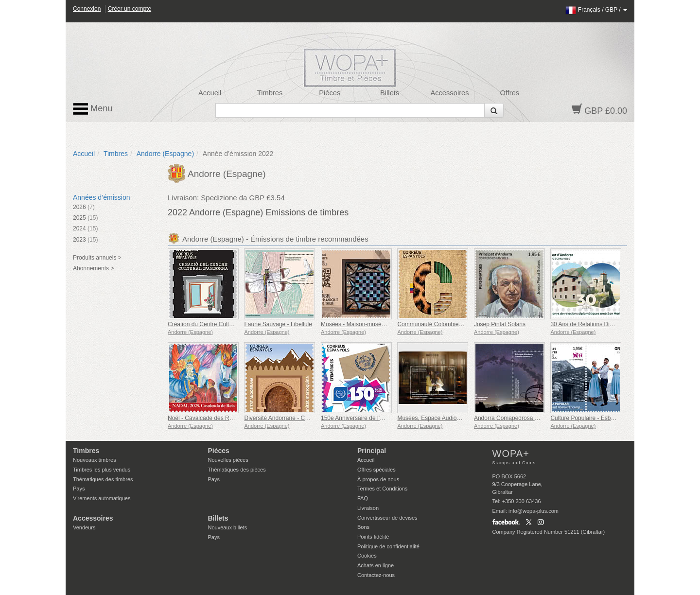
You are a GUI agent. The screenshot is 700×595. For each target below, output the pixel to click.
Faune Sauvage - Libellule (278, 324)
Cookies (367, 556)
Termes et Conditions (382, 489)
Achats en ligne (376, 565)
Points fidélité (373, 537)
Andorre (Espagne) (165, 154)
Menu (93, 109)
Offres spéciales (376, 470)
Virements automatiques (102, 498)
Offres (509, 93)
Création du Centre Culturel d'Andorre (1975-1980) (233, 324)
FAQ (363, 498)
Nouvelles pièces (228, 460)
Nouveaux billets (228, 527)
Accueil (210, 93)
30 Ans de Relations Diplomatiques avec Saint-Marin (618, 324)
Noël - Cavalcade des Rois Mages (212, 418)
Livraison (368, 508)
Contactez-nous (376, 575)
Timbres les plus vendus (102, 470)
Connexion (87, 9)
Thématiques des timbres (103, 479)
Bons (363, 527)
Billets (390, 93)
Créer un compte (130, 9)
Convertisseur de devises (387, 518)
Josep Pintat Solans (500, 324)
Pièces (330, 93)
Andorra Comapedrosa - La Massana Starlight (534, 418)
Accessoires (449, 93)
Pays (79, 489)
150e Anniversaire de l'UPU (356, 418)
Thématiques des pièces (237, 470)
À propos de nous (378, 479)
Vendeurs (84, 527)
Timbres (270, 93)
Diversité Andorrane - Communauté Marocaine (304, 418)
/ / (596, 10)
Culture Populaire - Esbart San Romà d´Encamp (612, 418)
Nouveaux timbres (95, 460)
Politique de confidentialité (388, 546)
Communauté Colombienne (433, 324)
